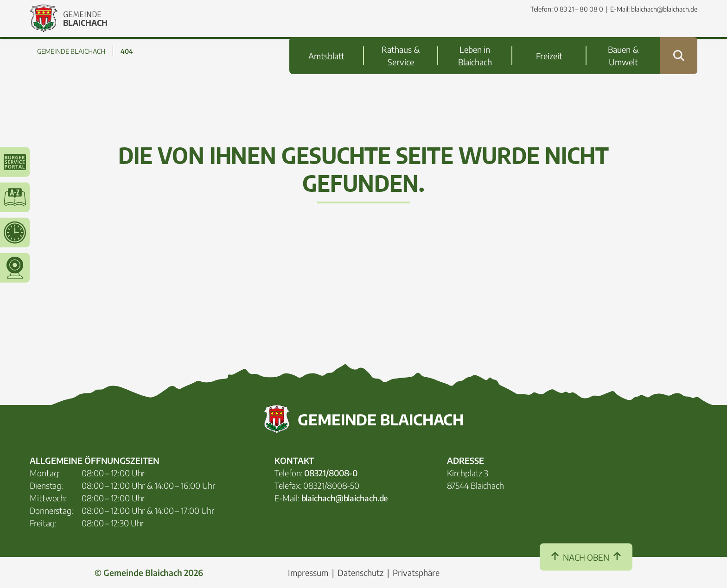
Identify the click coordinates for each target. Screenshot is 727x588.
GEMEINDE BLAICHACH (71, 51)
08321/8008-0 (331, 473)
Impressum (308, 572)
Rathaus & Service (401, 37)
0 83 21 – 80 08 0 (579, 9)
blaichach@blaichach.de (664, 9)
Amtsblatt (326, 37)
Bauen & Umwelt (623, 37)
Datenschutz (360, 572)
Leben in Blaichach (475, 37)
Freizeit (549, 37)
